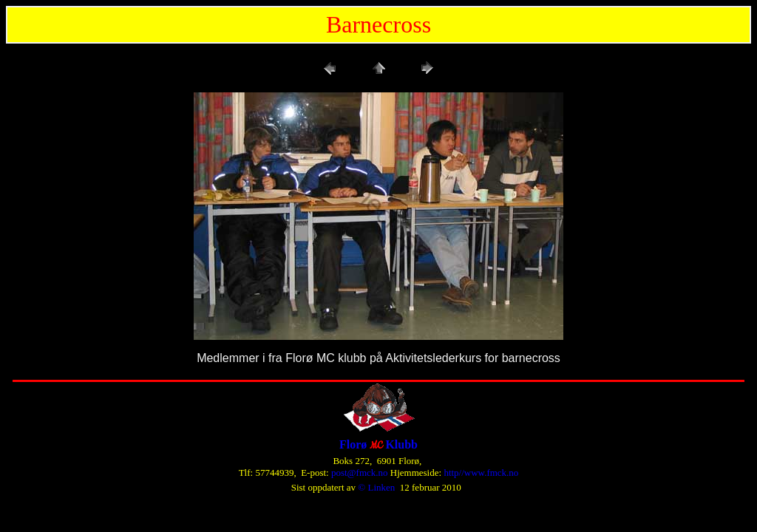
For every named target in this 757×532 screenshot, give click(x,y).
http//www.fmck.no (481, 473)
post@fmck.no (360, 473)
